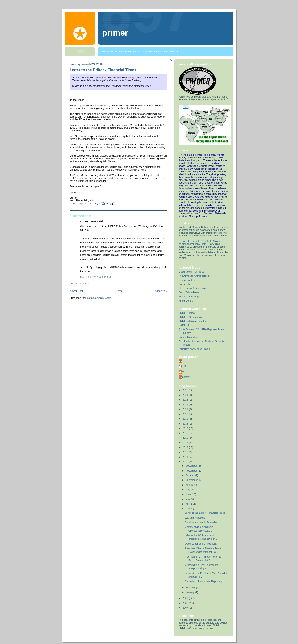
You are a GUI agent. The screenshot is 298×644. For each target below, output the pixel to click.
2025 (186, 390)
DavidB (183, 366)
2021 (186, 409)
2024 (186, 395)
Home (119, 291)
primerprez (185, 377)
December (192, 466)
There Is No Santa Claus (192, 288)
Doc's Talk (184, 284)
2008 (186, 603)
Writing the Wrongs (189, 297)
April (188, 504)
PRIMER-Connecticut (190, 317)
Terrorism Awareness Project (195, 349)
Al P (181, 361)
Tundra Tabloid (187, 280)
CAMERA (184, 325)
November (192, 471)
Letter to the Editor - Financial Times (205, 513)
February (191, 587)
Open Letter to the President (201, 544)
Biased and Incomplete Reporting (203, 581)
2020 (186, 414)
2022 (186, 405)
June (181, 371)
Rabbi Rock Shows (189, 227)
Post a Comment (79, 283)
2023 (186, 400)
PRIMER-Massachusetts (192, 321)
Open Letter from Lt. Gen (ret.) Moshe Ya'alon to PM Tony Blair (200, 243)
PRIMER (115, 33)
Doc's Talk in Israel (189, 292)
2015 (186, 438)
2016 (186, 433)
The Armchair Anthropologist (194, 276)
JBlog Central (186, 301)
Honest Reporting (188, 337)
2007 (186, 608)
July (188, 489)
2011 (186, 457)
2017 (186, 428)
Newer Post (76, 291)
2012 (186, 452)
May (188, 499)
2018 (186, 424)
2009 (186, 598)
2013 (186, 447)
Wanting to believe (195, 518)
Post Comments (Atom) (99, 298)
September (192, 480)
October (190, 475)
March (189, 509)
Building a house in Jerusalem (202, 522)
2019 (186, 419)
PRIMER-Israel (187, 313)
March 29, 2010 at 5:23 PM (95, 277)
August (190, 485)
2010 (186, 462)
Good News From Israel (192, 272)
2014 (186, 442)
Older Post (161, 291)
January (190, 592)
